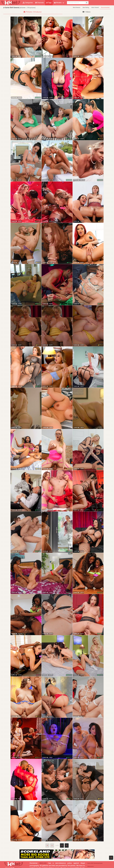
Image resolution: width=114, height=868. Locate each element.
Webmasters (91, 866)
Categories (28, 3)
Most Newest (77, 8)
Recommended (105, 8)
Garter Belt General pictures (95, 863)
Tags (49, 3)
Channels (40, 3)
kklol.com (43, 863)
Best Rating (86, 8)
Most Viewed (95, 8)
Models (58, 3)
